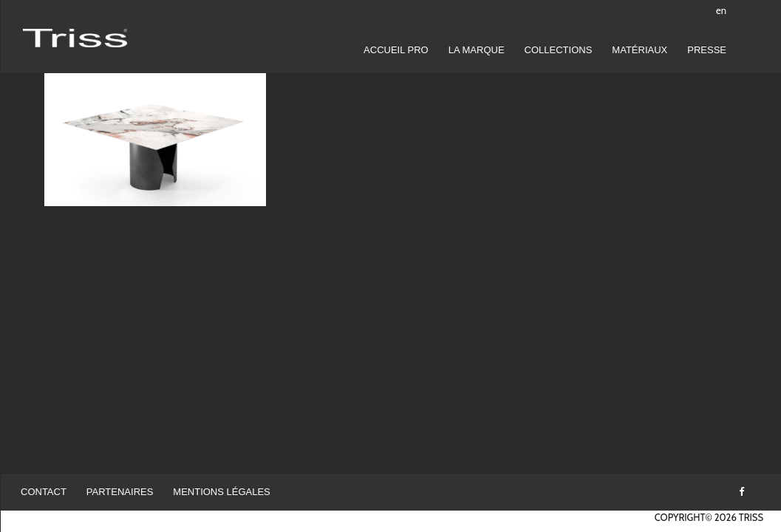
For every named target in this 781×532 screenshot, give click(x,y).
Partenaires (120, 492)
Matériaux (640, 50)
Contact (44, 492)
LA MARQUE (477, 50)
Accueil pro (396, 50)
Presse (707, 50)
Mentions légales (221, 492)
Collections (559, 50)
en (721, 10)
